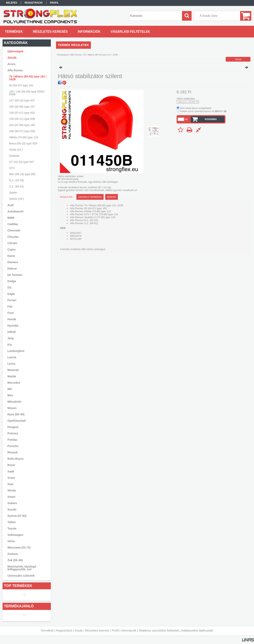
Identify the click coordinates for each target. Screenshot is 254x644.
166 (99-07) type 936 (22, 131)
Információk (129, 630)
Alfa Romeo (76, 55)
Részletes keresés (97, 630)
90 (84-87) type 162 (21, 85)
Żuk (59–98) (15, 560)
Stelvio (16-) (17, 199)
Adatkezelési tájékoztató (197, 630)
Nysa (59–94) (16, 414)
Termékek (47, 630)
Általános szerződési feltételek (159, 630)
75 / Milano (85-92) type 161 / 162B (28, 78)
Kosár (79, 630)
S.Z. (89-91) (17, 186)
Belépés (12, 3)
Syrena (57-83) (17, 516)
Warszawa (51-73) (19, 547)
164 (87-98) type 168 (22, 125)
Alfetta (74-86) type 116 (24, 137)
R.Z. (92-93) (17, 180)
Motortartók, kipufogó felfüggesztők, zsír (22, 568)
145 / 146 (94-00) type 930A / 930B (27, 93)
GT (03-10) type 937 (22, 162)
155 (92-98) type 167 (22, 107)
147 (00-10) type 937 (22, 100)
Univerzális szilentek (21, 576)
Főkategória (63, 55)
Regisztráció (64, 630)
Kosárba (211, 119)
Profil (115, 630)
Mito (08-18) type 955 (22, 174)
